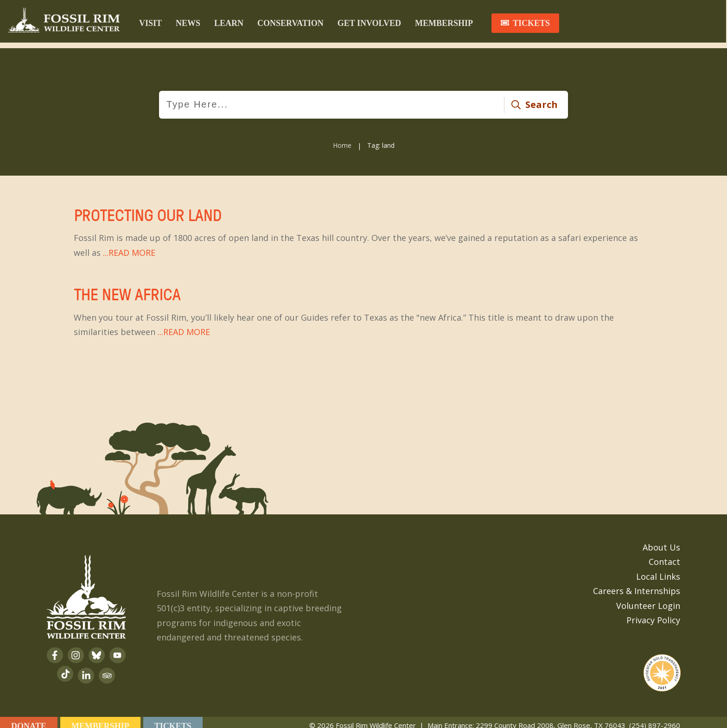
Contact (664, 554)
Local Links (658, 569)
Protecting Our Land (363, 227)
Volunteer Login (648, 598)
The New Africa (363, 306)
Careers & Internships (637, 583)
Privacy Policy (653, 613)
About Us (661, 540)
